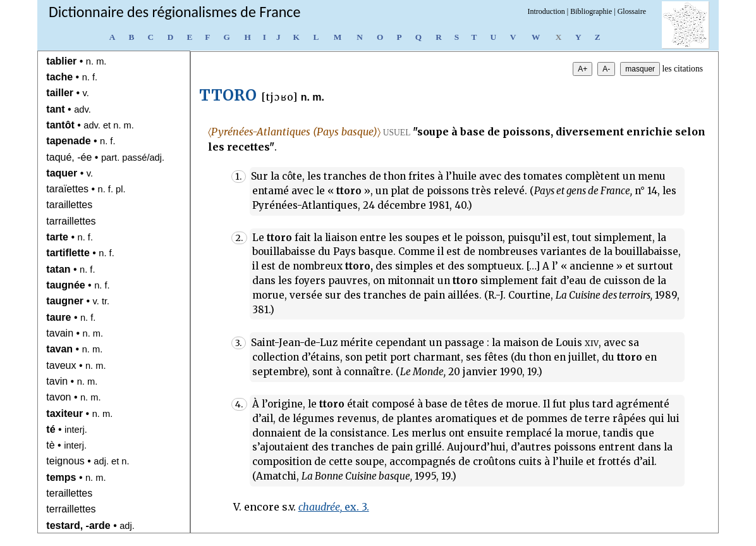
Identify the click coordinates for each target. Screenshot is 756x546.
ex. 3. (334, 507)
